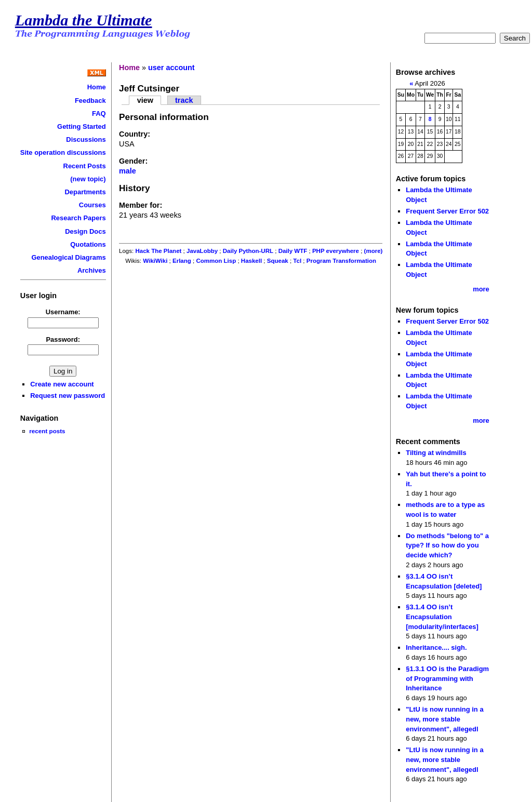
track (184, 100)
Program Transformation (341, 261)
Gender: (133, 161)
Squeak (278, 261)
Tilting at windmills (436, 453)
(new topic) (88, 179)
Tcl (297, 261)
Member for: (141, 205)
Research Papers (79, 218)
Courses (92, 205)
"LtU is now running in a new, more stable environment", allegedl (444, 719)
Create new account (62, 384)
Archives (92, 270)
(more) (374, 251)
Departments (85, 192)
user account (171, 68)
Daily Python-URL (248, 251)
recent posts (47, 431)
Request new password (68, 396)
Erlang (182, 261)
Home (97, 87)
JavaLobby (202, 251)
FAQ (99, 113)
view (145, 100)
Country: (135, 134)
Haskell (251, 261)
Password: (63, 339)
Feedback (90, 101)
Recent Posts (85, 166)
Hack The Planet (158, 251)
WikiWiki (155, 261)
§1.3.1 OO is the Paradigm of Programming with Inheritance (447, 678)
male (128, 171)
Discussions (86, 139)
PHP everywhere (336, 251)
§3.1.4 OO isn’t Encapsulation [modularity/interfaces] (442, 617)
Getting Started (82, 126)
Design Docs (85, 231)
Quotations (88, 244)
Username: (63, 312)
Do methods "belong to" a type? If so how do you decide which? (447, 545)
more (481, 289)
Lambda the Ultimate (84, 20)
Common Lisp (216, 261)
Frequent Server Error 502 (447, 211)
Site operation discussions (63, 152)
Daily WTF (293, 251)
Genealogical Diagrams (68, 257)
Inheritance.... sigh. (436, 647)
